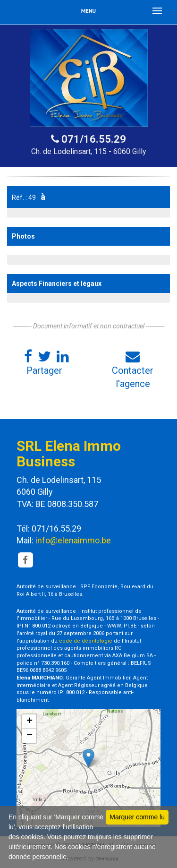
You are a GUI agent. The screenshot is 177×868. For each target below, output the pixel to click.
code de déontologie (86, 641)
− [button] (29, 736)
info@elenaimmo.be (73, 540)
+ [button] (29, 722)
